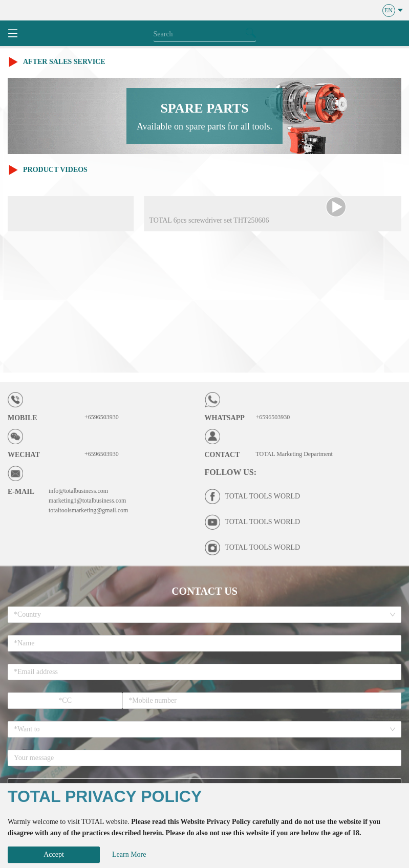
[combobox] (201, 615)
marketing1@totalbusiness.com (87, 501)
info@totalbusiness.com (78, 491)
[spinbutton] (65, 701)
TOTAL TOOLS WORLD (263, 496)
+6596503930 (102, 417)
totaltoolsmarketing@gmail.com (88, 510)
